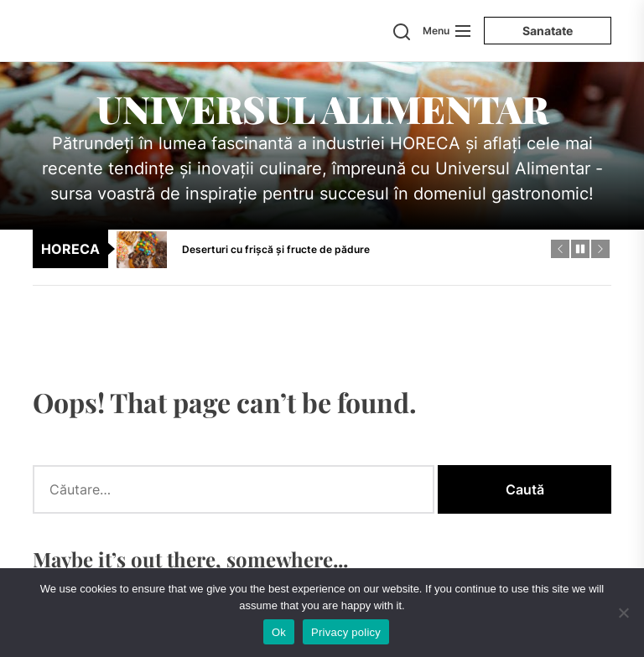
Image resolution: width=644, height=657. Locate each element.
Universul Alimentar (322, 108)
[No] (623, 613)
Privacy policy (346, 632)
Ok (279, 632)
